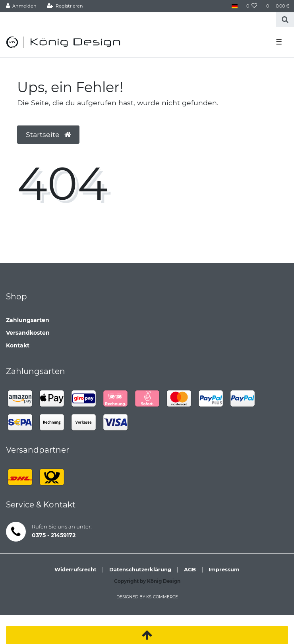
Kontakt (18, 345)
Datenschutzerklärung (140, 569)
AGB (190, 569)
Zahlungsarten (28, 320)
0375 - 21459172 (54, 535)
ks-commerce (162, 597)
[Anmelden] (21, 6)
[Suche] (285, 20)
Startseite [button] (48, 134)
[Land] (234, 6)
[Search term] (138, 20)
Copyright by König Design (147, 581)
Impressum (224, 569)
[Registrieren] (65, 6)
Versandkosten (28, 333)
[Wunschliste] (252, 6)
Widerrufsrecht (75, 569)
